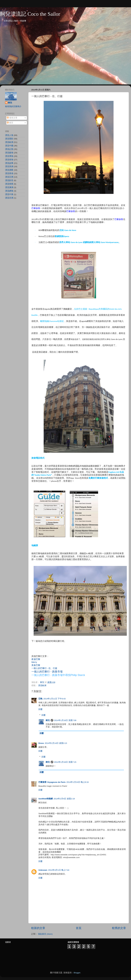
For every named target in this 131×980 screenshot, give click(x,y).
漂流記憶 (9, 149)
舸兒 (48, 720)
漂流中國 (9, 146)
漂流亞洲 (9, 177)
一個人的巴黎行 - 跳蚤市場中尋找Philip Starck (58, 675)
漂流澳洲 (9, 187)
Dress (41, 743)
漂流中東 (9, 194)
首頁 (79, 928)
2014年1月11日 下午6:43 (55, 699)
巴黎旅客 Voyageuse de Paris (52, 782)
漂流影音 (9, 180)
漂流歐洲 (42, 685)
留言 (10, 123)
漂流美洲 (9, 166)
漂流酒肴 (9, 170)
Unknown (43, 870)
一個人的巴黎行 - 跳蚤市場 (47, 672)
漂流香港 (9, 173)
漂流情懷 (9, 184)
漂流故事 (9, 163)
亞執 (40, 699)
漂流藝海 (9, 153)
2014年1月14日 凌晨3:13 (56, 743)
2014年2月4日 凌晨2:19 (64, 799)
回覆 (40, 709)
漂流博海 (9, 156)
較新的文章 (38, 928)
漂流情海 (9, 160)
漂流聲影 (9, 139)
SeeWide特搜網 (46, 799)
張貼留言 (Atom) (45, 934)
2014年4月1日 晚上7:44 (59, 870)
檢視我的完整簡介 (13, 106)
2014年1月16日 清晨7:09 (65, 720)
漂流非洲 (9, 198)
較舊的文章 (119, 928)
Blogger (77, 973)
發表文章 (12, 118)
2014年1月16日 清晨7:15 (65, 762)
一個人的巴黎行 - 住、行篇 (44, 668)
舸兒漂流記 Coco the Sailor (30, 14)
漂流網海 (9, 191)
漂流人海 (9, 135)
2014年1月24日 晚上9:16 (78, 782)
